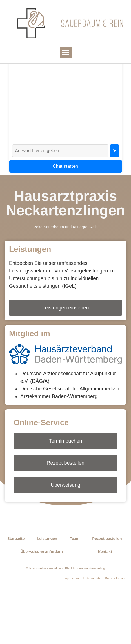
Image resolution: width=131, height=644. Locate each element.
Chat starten (65, 201)
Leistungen (47, 574)
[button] (66, 53)
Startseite (16, 574)
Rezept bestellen (107, 574)
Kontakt (105, 587)
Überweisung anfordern (42, 587)
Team (75, 574)
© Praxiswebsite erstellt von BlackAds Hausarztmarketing (66, 603)
